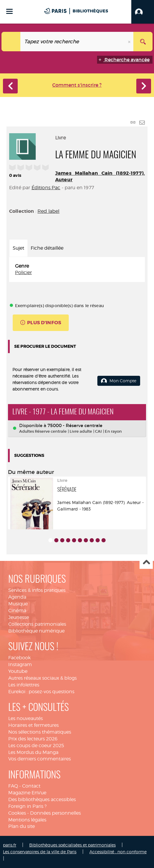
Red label (48, 211)
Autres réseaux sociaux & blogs (42, 678)
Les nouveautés (26, 718)
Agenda (17, 597)
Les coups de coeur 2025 (36, 746)
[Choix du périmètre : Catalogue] (11, 42)
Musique (18, 604)
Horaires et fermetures (33, 725)
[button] (143, 12)
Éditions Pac (46, 188)
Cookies (17, 813)
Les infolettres (24, 685)
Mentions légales (27, 820)
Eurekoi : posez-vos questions (41, 692)
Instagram (20, 664)
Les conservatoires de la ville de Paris (40, 852)
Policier (23, 272)
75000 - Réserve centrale (75, 425)
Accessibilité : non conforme (118, 852)
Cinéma (17, 611)
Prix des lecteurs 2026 (33, 739)
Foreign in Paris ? (27, 806)
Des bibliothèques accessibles (42, 799)
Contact (31, 786)
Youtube (18, 671)
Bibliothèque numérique (36, 631)
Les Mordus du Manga (33, 752)
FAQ (13, 786)
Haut (146, 563)
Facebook (19, 658)
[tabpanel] (77, 270)
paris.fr (10, 845)
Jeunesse (19, 617)
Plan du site (22, 826)
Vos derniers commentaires (40, 759)
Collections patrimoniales (37, 624)
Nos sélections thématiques (40, 732)
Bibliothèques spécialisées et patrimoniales (72, 845)
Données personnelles (55, 813)
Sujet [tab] (18, 248)
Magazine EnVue (27, 793)
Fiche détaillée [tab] (47, 248)
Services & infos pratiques (37, 590)
